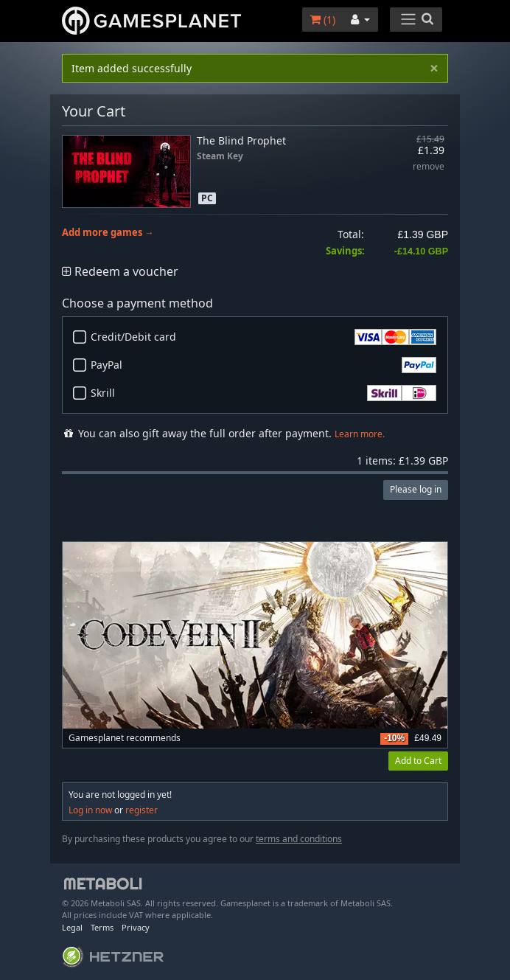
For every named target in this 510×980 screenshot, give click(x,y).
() (322, 20)
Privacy (136, 927)
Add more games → (108, 233)
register (142, 810)
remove (429, 167)
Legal (72, 927)
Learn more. (360, 434)
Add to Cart (418, 761)
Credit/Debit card (263, 337)
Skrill (263, 393)
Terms (102, 927)
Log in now (90, 810)
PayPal (263, 365)
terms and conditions (299, 839)
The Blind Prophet (241, 140)
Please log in (416, 489)
